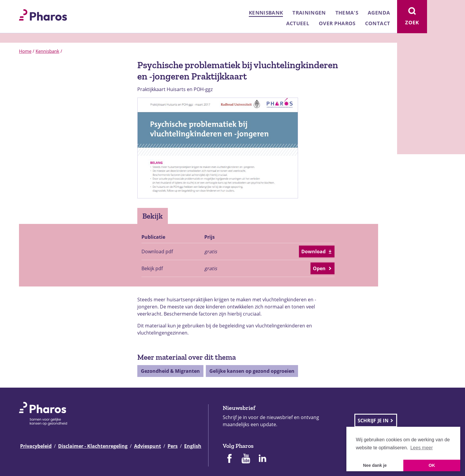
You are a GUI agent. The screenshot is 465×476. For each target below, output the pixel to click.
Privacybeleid (36, 446)
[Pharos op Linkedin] (262, 459)
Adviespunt (148, 446)
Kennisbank (266, 13)
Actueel (298, 23)
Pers (173, 446)
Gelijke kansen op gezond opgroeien (252, 371)
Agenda (379, 13)
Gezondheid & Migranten (170, 371)
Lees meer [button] (422, 448)
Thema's (347, 13)
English (193, 446)
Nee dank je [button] (375, 465)
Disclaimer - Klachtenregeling (93, 446)
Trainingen (309, 13)
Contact (378, 23)
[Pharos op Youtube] (246, 459)
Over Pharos (337, 23)
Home (25, 51)
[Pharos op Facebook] (229, 459)
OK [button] (432, 465)
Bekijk (153, 216)
